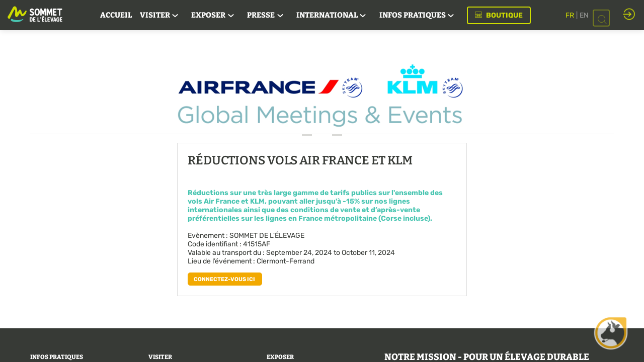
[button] (499, 15)
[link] (116, 15)
